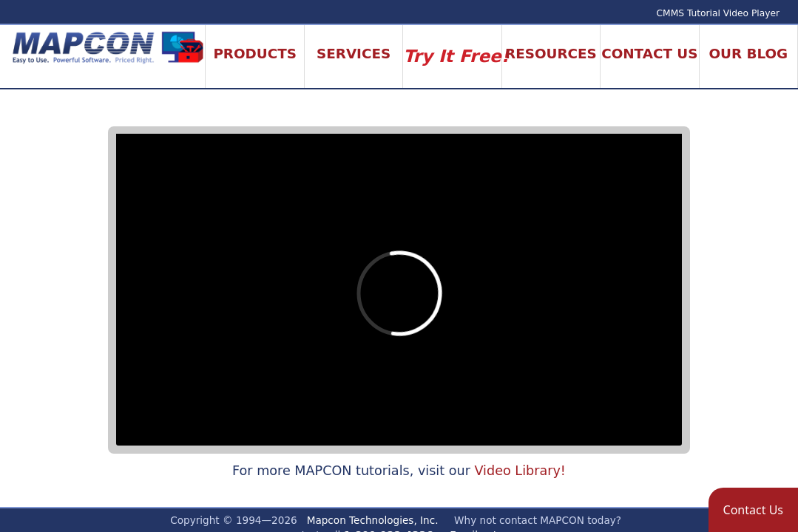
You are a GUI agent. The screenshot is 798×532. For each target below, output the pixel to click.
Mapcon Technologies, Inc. (373, 520)
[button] (753, 510)
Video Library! (520, 471)
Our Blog (748, 54)
